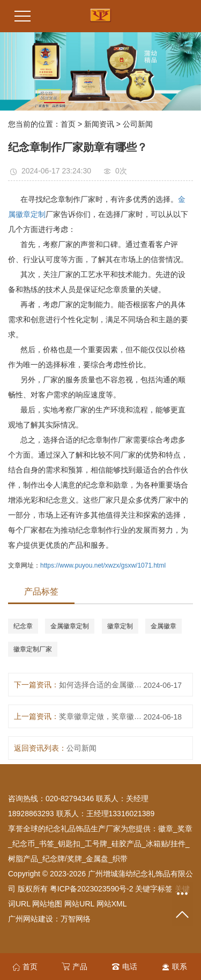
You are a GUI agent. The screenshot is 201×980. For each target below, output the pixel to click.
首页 (68, 124)
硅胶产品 (126, 844)
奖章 (185, 829)
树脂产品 (23, 859)
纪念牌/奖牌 (62, 859)
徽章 (166, 829)
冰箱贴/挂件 (166, 844)
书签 (47, 844)
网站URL (79, 904)
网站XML (112, 904)
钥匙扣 (69, 844)
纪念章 (23, 626)
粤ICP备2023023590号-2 (92, 889)
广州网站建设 (31, 919)
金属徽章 (163, 626)
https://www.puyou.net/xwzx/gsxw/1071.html (103, 565)
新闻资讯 (99, 124)
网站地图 (47, 904)
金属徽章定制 (70, 626)
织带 (120, 859)
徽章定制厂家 (33, 649)
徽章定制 (120, 626)
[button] (54, 103)
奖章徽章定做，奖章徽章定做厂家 (102, 716)
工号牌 (96, 844)
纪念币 (24, 844)
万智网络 (76, 919)
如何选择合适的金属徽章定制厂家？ (102, 685)
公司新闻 (138, 124)
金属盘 (97, 859)
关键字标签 (154, 889)
